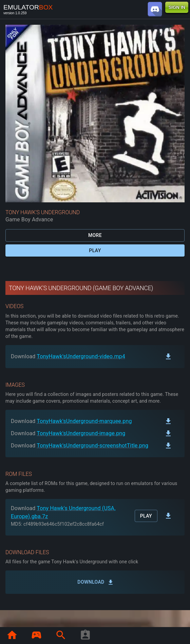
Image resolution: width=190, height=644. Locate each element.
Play (95, 251)
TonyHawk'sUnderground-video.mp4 (81, 356)
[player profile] (85, 636)
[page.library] (36, 636)
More (95, 235)
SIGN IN (177, 7)
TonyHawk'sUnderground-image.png (81, 433)
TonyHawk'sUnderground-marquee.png (84, 421)
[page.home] (12, 636)
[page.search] (61, 636)
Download (95, 582)
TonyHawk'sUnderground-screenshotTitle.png (92, 446)
